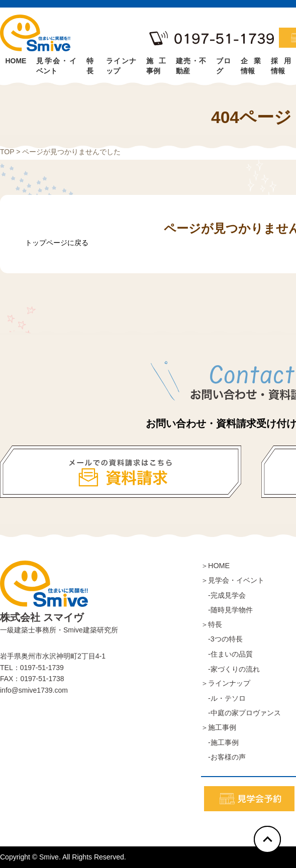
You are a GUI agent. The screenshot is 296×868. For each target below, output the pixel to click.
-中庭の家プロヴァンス (241, 713)
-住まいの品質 (227, 654)
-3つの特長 (222, 639)
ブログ (224, 64)
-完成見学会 (223, 595)
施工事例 (156, 64)
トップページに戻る (57, 243)
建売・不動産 (191, 64)
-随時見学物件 (227, 610)
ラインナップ (121, 64)
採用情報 (281, 64)
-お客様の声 (223, 757)
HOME (16, 61)
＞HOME (215, 566)
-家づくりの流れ (230, 669)
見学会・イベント (56, 64)
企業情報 (251, 64)
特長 (90, 64)
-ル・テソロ (223, 698)
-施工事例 (220, 742)
